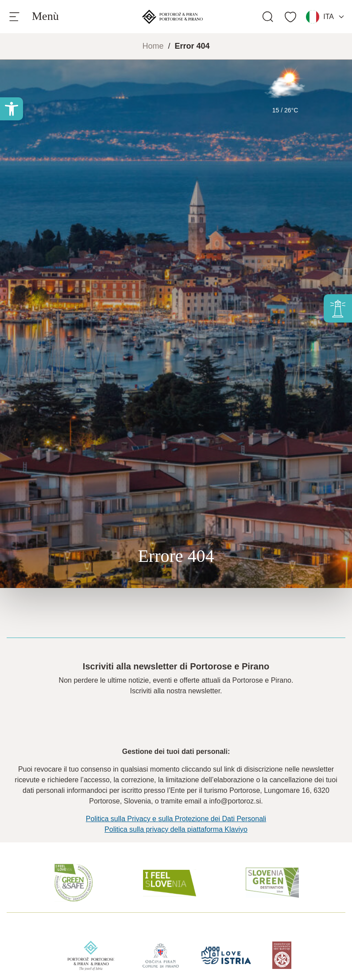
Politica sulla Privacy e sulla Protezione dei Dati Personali (176, 819)
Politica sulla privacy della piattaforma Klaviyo (176, 829)
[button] (12, 109)
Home (153, 46)
